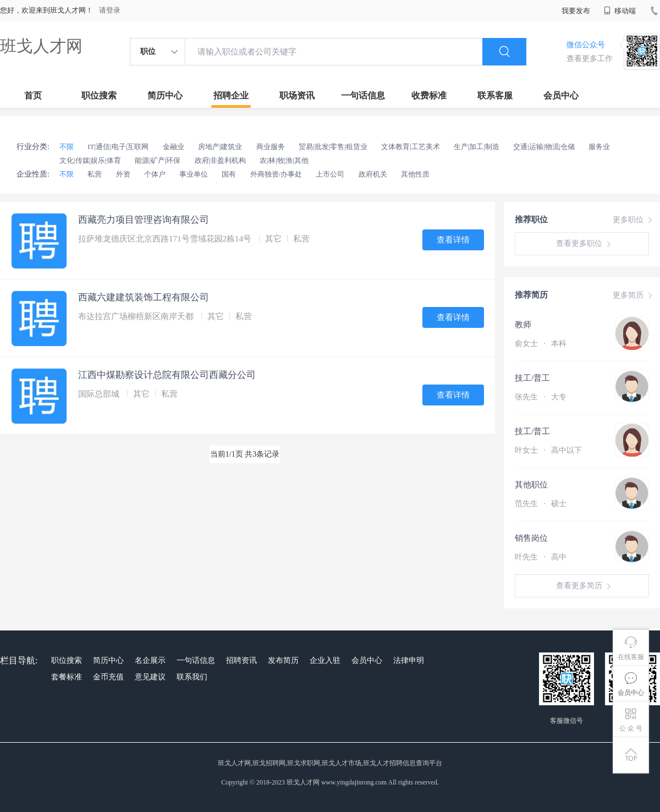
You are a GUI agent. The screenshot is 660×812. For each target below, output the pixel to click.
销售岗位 (531, 538)
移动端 (620, 11)
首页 (33, 95)
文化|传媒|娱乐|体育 (90, 160)
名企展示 (150, 660)
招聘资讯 (241, 660)
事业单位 (194, 174)
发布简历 (283, 660)
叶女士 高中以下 (548, 450)
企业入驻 (325, 660)
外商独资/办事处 (276, 174)
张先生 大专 (541, 397)
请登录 (110, 10)
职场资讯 (297, 95)
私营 (95, 174)
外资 (123, 174)
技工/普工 (532, 378)
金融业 (174, 147)
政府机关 (373, 174)
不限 (67, 147)
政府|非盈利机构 (221, 160)
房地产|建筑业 (220, 147)
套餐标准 (67, 677)
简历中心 (165, 95)
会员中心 (561, 95)
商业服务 (271, 147)
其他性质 (415, 174)
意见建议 (150, 677)
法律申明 (409, 660)
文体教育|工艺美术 (411, 147)
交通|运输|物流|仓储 (544, 147)
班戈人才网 (41, 46)
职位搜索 (99, 95)
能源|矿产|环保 (158, 160)
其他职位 (531, 485)
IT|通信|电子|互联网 (118, 147)
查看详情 (453, 240)
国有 (229, 174)
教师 (523, 325)
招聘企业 (231, 95)
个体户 (155, 174)
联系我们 (192, 677)
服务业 (599, 147)
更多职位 (634, 220)
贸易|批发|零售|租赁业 (333, 147)
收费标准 (429, 95)
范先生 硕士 (541, 504)
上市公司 (330, 174)
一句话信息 (363, 95)
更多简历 (634, 295)
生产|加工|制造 (477, 147)
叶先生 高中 (541, 557)
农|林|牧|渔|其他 (284, 160)
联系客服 (495, 95)
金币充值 (108, 677)
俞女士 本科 (541, 344)
